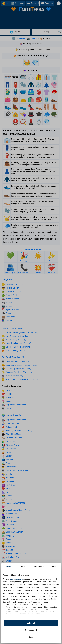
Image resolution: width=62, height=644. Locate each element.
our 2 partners (16, 579)
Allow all (31, 623)
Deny (31, 637)
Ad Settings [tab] (38, 567)
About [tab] (53, 567)
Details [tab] (24, 567)
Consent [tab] (8, 567)
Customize (31, 630)
